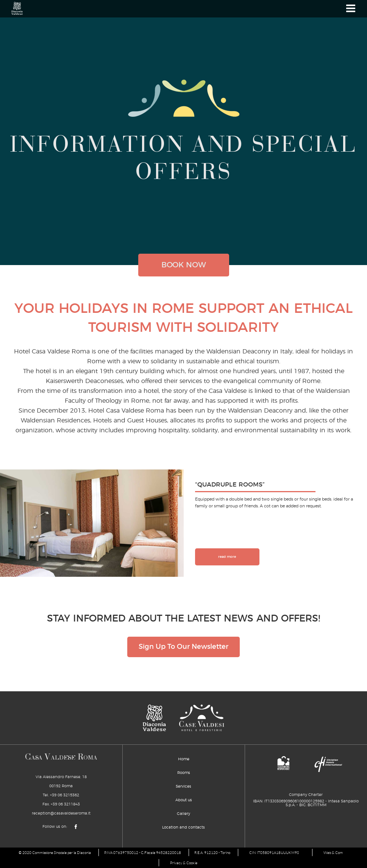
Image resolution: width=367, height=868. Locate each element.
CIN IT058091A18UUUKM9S (274, 853)
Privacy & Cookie (184, 863)
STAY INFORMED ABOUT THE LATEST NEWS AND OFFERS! (183, 619)
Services (183, 786)
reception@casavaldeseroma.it (61, 813)
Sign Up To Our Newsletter (183, 647)
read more (227, 557)
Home (184, 759)
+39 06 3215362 (65, 795)
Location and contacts (183, 827)
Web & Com (333, 853)
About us (184, 800)
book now (184, 265)
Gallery (183, 814)
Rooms (184, 773)
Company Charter (306, 795)
